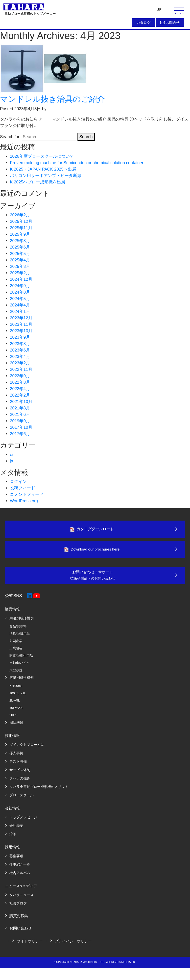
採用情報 (12, 851)
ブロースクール (22, 799)
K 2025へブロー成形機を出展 (38, 182)
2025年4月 (20, 260)
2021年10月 (21, 402)
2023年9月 (20, 337)
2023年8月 (20, 344)
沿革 (13, 838)
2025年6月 (20, 247)
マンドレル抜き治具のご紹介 (52, 99)
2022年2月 (20, 395)
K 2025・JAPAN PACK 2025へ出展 (43, 169)
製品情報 (12, 613)
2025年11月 (21, 228)
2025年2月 (20, 273)
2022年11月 (21, 369)
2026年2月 (20, 215)
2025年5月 (20, 254)
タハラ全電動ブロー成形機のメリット (39, 791)
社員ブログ (18, 907)
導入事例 (16, 757)
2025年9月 (20, 234)
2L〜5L (15, 704)
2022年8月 (20, 382)
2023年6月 (20, 350)
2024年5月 (20, 299)
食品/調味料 (18, 630)
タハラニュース (22, 899)
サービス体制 (20, 774)
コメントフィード (27, 494)
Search (86, 137)
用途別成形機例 (22, 622)
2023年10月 (21, 331)
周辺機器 (16, 727)
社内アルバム (20, 877)
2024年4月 (20, 305)
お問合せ (173, 23)
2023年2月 (20, 363)
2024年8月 (20, 292)
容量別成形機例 (22, 681)
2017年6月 (20, 434)
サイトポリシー (30, 945)
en (12, 455)
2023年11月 (21, 324)
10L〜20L (16, 712)
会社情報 (12, 812)
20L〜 (14, 719)
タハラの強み (20, 782)
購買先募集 (19, 920)
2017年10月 (21, 427)
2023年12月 (21, 318)
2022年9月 (20, 376)
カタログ (143, 23)
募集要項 (16, 860)
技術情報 (12, 740)
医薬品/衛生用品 (21, 660)
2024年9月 (20, 286)
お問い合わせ (21, 932)
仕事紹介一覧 (20, 868)
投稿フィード (23, 488)
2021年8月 (20, 408)
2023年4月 (20, 357)
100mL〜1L (18, 697)
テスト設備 (18, 765)
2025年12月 (21, 221)
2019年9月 (20, 421)
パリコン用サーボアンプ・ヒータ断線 (46, 176)
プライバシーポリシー (73, 945)
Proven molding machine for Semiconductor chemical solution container (77, 163)
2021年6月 (20, 415)
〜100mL (16, 690)
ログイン (18, 482)
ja (12, 461)
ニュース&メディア (21, 890)
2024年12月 (21, 279)
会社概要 (16, 829)
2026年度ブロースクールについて (42, 156)
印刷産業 (16, 645)
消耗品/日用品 (20, 638)
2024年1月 (20, 312)
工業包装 (16, 652)
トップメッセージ (23, 821)
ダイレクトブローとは (27, 749)
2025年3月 (20, 266)
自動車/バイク (20, 667)
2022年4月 (20, 389)
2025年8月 (20, 241)
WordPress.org (24, 501)
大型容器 (16, 674)
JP (159, 9)
